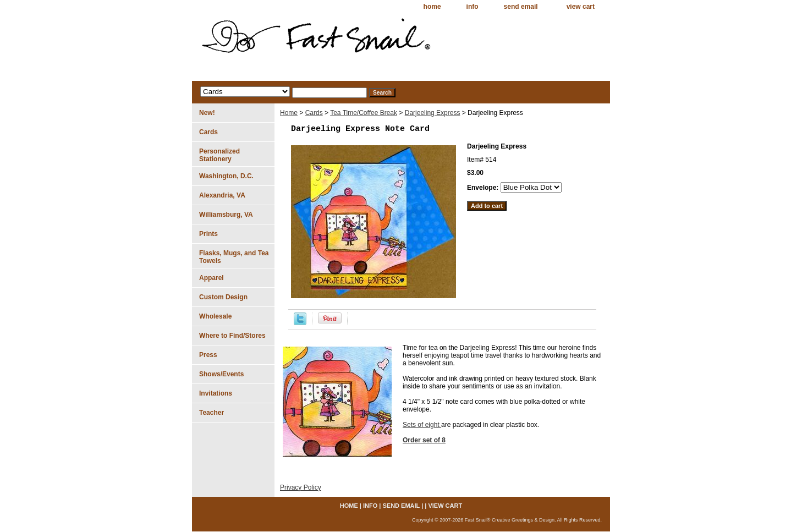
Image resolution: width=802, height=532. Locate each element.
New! (207, 113)
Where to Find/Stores (232, 336)
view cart (581, 7)
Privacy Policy (301, 487)
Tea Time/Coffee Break (364, 113)
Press (208, 355)
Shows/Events (221, 374)
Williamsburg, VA (226, 215)
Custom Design (223, 297)
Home (289, 113)
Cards (314, 113)
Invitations (216, 393)
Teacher (212, 413)
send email (521, 7)
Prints (208, 234)
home (432, 7)
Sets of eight (422, 425)
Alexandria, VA (222, 195)
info (473, 7)
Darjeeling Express (433, 113)
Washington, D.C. (226, 176)
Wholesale (215, 316)
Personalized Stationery (219, 155)
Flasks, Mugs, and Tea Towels (234, 257)
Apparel (212, 278)
